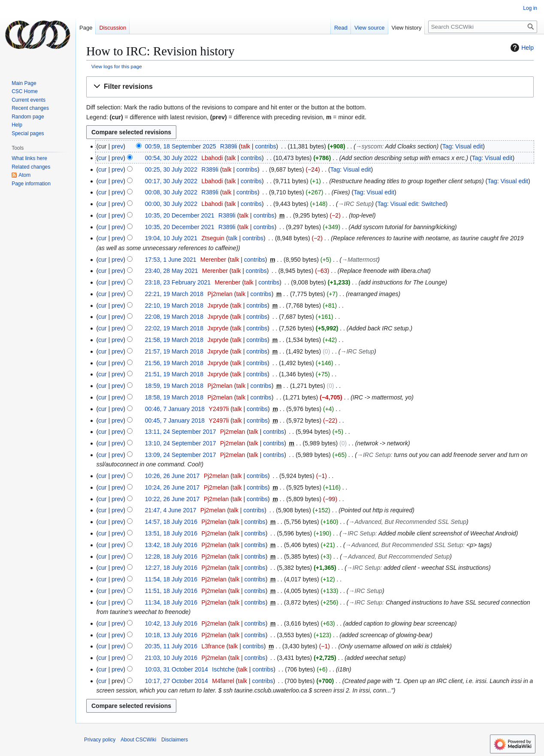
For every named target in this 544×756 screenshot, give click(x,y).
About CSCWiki (138, 740)
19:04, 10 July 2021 (171, 238)
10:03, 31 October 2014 (177, 669)
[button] (310, 87)
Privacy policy (100, 740)
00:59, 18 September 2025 (181, 146)
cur (102, 158)
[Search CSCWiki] (483, 27)
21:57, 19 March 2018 (174, 351)
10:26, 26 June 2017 (172, 476)
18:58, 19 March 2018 (174, 397)
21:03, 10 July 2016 (171, 658)
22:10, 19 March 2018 (174, 305)
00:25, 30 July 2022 (171, 169)
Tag (447, 146)
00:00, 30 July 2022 (171, 204)
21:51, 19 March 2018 (174, 374)
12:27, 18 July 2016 (171, 568)
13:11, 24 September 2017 (181, 432)
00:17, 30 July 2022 (171, 181)
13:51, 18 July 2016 (171, 533)
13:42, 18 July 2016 (171, 545)
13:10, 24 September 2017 (181, 443)
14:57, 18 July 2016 (171, 522)
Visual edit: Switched (418, 204)
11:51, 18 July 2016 (171, 591)
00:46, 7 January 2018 (175, 409)
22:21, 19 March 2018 (174, 294)
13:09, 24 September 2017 (181, 455)
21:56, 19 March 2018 (174, 363)
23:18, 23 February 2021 (178, 282)
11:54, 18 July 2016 (171, 579)
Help (521, 48)
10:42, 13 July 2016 (171, 623)
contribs (266, 146)
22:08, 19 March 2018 (174, 317)
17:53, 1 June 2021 (171, 260)
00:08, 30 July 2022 (171, 192)
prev (117, 146)
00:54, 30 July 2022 (171, 158)
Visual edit (469, 146)
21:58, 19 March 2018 (174, 340)
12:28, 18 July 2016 (171, 556)
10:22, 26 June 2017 (172, 499)
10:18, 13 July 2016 (171, 635)
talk (245, 146)
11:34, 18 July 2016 (171, 602)
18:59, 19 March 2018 (174, 386)
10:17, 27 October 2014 (177, 681)
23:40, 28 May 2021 (172, 271)
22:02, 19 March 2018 (174, 328)
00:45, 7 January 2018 (175, 420)
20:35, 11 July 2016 (171, 646)
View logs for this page (117, 66)
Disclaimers (175, 740)
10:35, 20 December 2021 (180, 215)
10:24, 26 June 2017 (172, 487)
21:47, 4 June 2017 (171, 510)
